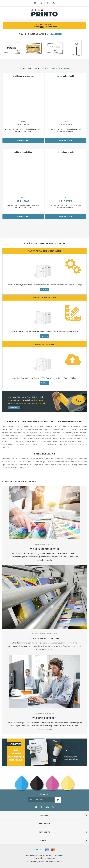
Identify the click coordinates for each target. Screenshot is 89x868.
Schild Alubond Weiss (66, 152)
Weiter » (44, 289)
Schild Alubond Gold (65, 76)
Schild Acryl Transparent (23, 76)
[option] (12, 48)
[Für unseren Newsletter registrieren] (41, 800)
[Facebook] (42, 807)
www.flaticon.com (56, 862)
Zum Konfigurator (59, 68)
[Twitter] (36, 807)
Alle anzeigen (55, 34)
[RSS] (53, 807)
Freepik (41, 862)
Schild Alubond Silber (23, 152)
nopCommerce (49, 858)
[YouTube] (47, 807)
